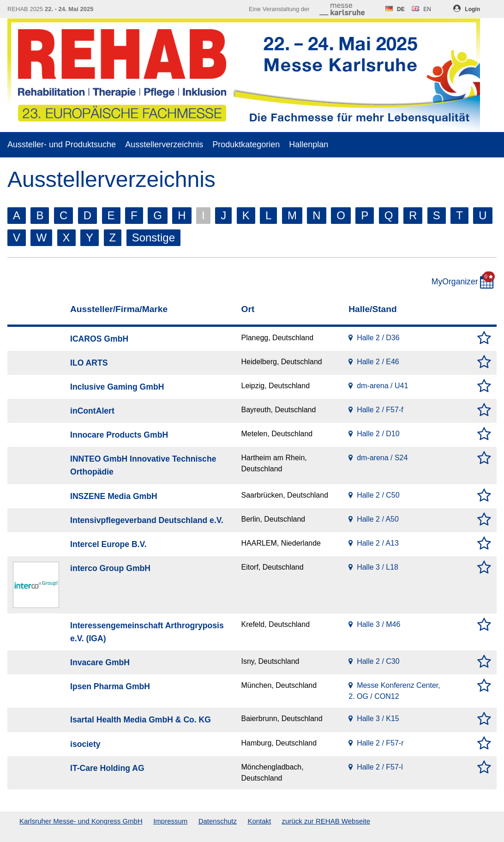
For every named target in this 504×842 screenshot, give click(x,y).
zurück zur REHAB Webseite (326, 821)
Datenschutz (218, 821)
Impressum (170, 821)
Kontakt (259, 821)
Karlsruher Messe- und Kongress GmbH (81, 821)
